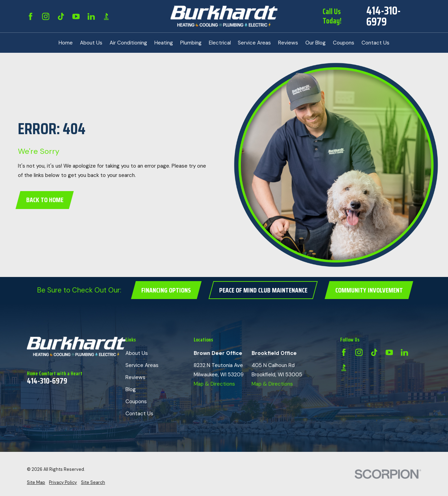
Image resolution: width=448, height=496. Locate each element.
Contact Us (139, 414)
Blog (131, 389)
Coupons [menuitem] (344, 43)
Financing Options (166, 290)
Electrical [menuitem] (220, 43)
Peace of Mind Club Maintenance (263, 290)
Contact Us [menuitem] (375, 43)
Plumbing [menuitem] (191, 43)
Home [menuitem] (66, 43)
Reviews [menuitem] (288, 43)
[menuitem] (36, 483)
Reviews (135, 377)
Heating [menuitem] (164, 43)
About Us (137, 353)
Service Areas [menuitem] (254, 43)
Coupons (136, 401)
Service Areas (142, 365)
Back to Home (45, 200)
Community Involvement (369, 290)
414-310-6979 (384, 16)
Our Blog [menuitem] (315, 43)
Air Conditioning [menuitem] (128, 43)
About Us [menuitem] (91, 43)
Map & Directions (214, 384)
